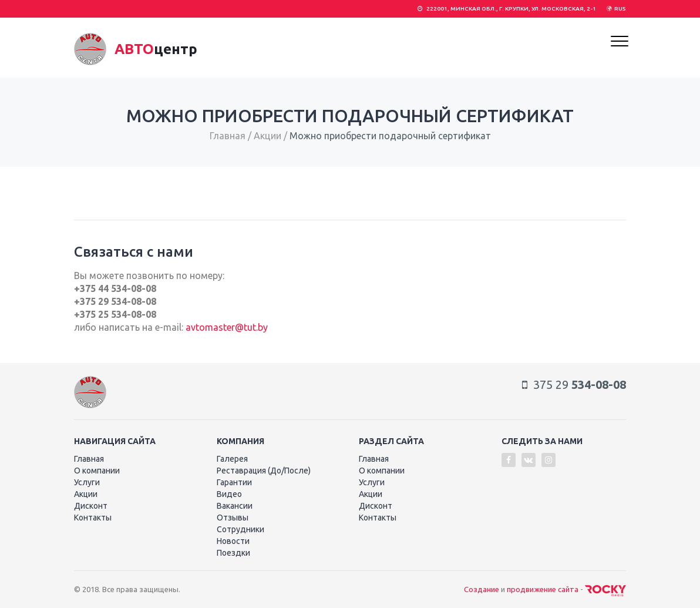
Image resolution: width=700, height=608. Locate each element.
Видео (229, 494)
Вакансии (235, 506)
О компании (97, 471)
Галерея (232, 459)
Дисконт (91, 506)
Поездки (233, 553)
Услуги (87, 482)
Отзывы (233, 518)
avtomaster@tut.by (227, 327)
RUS (620, 9)
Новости (233, 541)
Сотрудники (240, 529)
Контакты (93, 518)
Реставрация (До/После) (264, 471)
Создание (482, 589)
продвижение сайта (543, 589)
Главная (228, 136)
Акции (267, 136)
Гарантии (234, 482)
